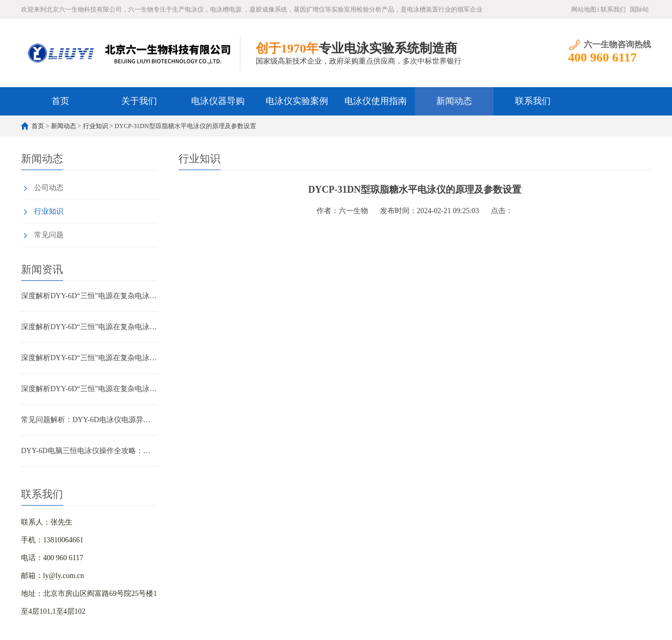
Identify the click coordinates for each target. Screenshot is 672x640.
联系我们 (613, 9)
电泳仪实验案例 (297, 101)
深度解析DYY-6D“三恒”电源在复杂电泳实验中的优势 (89, 296)
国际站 (639, 9)
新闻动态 (454, 101)
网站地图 (584, 9)
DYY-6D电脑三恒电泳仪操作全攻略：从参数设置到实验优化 (89, 451)
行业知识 (96, 126)
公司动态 (49, 188)
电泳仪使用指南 (376, 101)
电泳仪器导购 (218, 101)
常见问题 (49, 235)
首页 (60, 101)
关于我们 (139, 101)
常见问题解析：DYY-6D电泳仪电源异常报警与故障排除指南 (89, 420)
